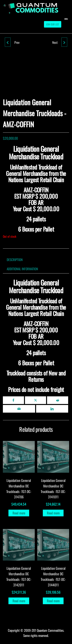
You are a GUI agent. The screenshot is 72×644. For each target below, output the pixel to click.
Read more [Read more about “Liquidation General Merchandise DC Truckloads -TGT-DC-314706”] (19, 513)
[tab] (18, 260)
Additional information (22, 269)
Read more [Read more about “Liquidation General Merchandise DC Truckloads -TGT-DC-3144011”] (53, 601)
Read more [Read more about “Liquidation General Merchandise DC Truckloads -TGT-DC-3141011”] (53, 513)
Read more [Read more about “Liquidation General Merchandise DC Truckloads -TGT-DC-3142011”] (19, 601)
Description (15, 260)
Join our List (53, 24)
